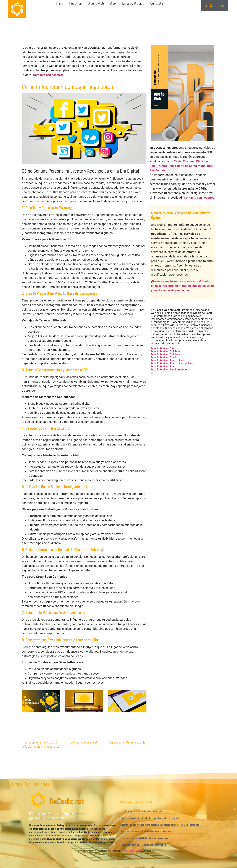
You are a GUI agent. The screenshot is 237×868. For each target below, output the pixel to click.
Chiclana (189, 161)
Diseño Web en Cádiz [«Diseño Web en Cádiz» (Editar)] (164, 348)
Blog (113, 3)
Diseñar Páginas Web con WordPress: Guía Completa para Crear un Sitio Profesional (160, 825)
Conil (153, 166)
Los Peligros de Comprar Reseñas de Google (141, 811)
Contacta (157, 3)
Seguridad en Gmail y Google (127, 742)
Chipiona (202, 161)
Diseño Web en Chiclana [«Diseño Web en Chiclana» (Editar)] (166, 351)
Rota (210, 166)
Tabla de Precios (133, 3)
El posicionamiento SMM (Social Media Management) (41, 744)
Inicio (60, 3)
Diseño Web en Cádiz (131, 851)
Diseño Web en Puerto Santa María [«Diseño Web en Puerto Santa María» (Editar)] (172, 363)
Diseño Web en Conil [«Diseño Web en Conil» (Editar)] (164, 357)
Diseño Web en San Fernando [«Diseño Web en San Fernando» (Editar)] (169, 369)
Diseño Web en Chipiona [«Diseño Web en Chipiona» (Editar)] (166, 354)
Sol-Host (155, 851)
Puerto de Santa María (190, 166)
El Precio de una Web (84, 742)
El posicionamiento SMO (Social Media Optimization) (146, 831)
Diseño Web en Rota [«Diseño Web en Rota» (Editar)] (163, 366)
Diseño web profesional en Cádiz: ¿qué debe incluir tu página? (150, 818)
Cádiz (178, 161)
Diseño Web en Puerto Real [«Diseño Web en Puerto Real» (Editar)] (168, 360)
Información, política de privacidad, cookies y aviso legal (119, 854)
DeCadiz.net (67, 802)
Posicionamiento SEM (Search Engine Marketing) (144, 845)
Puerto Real (166, 166)
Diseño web (96, 3)
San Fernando (159, 170)
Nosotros (75, 3)
